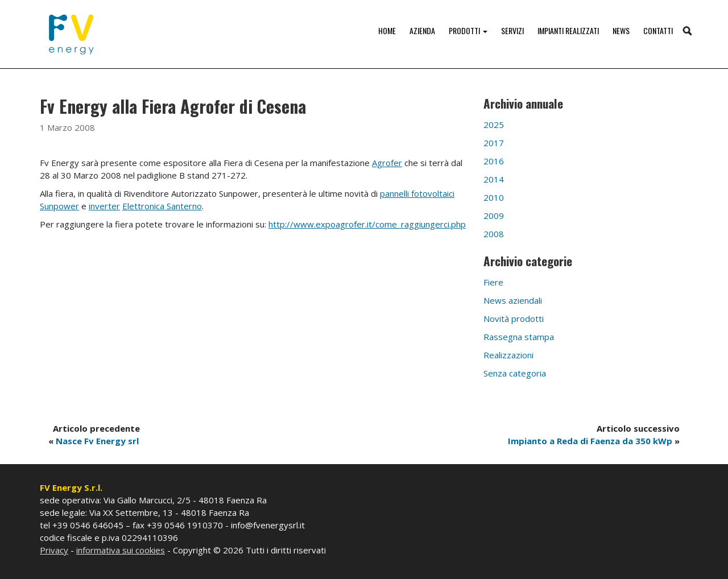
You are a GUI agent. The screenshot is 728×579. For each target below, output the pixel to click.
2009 (494, 216)
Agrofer (387, 163)
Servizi (512, 30)
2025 (494, 125)
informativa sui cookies (121, 550)
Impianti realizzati (568, 30)
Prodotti (468, 30)
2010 (494, 197)
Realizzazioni (508, 355)
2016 (494, 161)
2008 (494, 234)
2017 (494, 143)
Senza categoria (515, 373)
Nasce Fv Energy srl (97, 441)
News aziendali (513, 300)
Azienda (422, 30)
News (621, 30)
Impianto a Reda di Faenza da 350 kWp (590, 441)
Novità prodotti (514, 319)
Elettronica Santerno (162, 206)
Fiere (493, 282)
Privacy (54, 550)
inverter (104, 206)
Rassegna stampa (519, 337)
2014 (494, 179)
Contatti (658, 30)
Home (387, 30)
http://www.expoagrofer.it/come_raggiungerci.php (367, 224)
